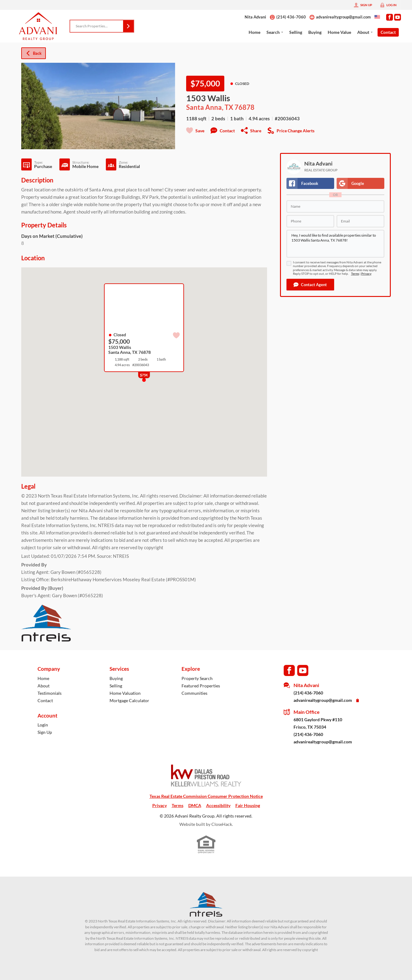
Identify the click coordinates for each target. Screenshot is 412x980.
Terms (355, 274)
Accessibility (218, 805)
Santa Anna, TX (210, 107)
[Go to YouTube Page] (398, 17)
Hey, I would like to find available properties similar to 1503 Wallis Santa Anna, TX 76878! (335, 244)
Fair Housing (248, 805)
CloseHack (222, 824)
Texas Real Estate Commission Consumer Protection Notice (206, 796)
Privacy (366, 274)
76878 (244, 107)
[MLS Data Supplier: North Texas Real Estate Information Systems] (206, 904)
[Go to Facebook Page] (390, 17)
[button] (128, 26)
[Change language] (377, 17)
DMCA (195, 805)
